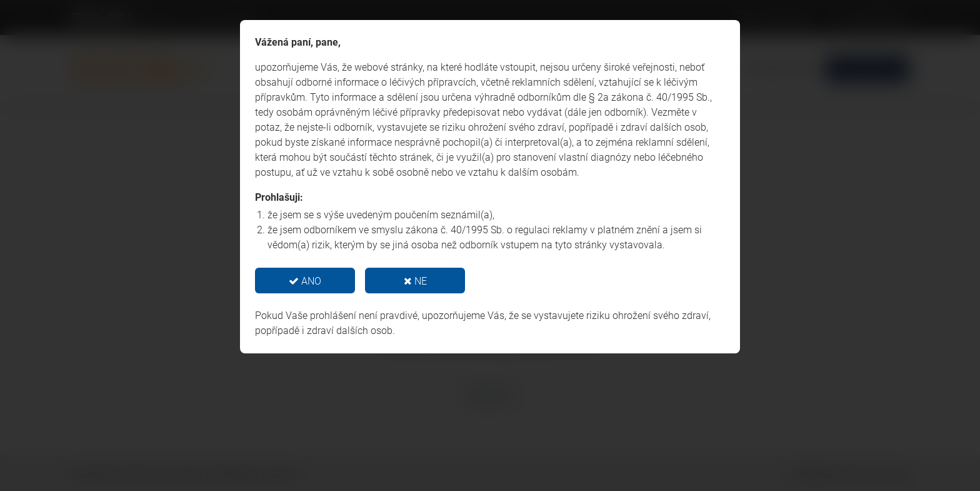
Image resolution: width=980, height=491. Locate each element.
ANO (305, 281)
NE (415, 281)
